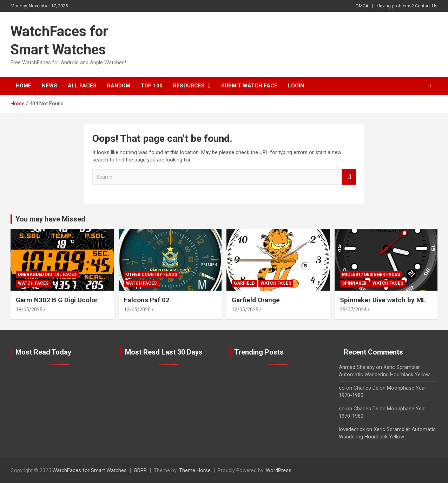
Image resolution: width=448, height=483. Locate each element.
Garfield (244, 283)
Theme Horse (195, 470)
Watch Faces (33, 283)
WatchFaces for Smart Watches (90, 470)
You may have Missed (50, 219)
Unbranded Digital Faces (47, 274)
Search (349, 177)
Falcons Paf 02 (147, 300)
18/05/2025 (29, 310)
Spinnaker (354, 283)
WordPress (279, 470)
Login (296, 86)
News (50, 86)
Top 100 (152, 86)
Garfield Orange (256, 300)
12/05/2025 (137, 310)
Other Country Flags (152, 274)
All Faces (82, 86)
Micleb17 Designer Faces (371, 274)
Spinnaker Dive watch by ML (383, 300)
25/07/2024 (353, 310)
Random (119, 86)
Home (24, 86)
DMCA (362, 6)
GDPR (140, 470)
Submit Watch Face (249, 86)
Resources (189, 86)
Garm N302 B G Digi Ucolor (57, 300)
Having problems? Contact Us (407, 6)
